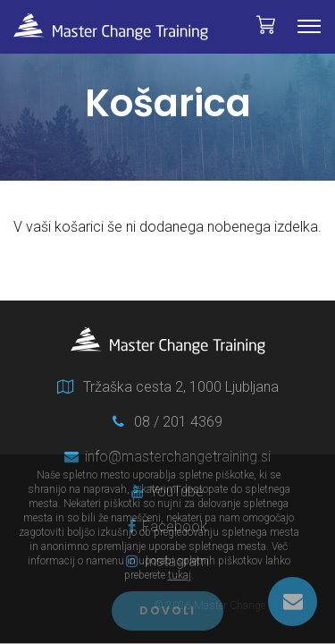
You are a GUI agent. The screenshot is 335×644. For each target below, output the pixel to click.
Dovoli (167, 610)
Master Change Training (111, 27)
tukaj (180, 575)
